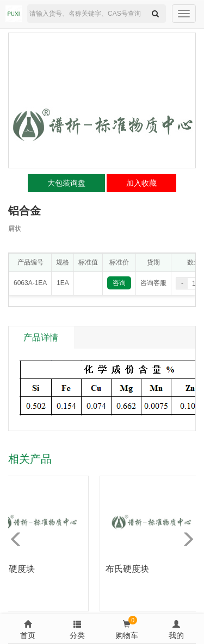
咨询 (119, 283)
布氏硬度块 (129, 569)
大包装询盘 (66, 183)
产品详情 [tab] (41, 337)
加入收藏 (141, 183)
